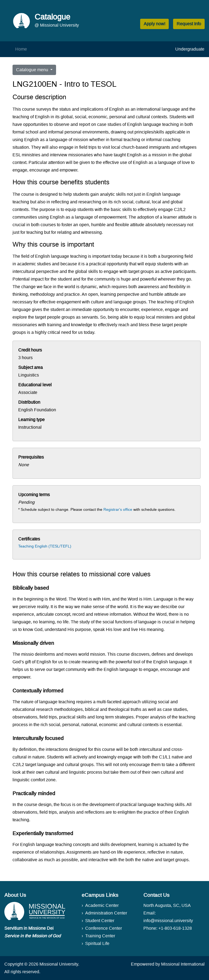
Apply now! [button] (154, 24)
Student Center (100, 921)
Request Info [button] (189, 24)
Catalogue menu (33, 70)
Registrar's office (118, 509)
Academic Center (102, 905)
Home (21, 49)
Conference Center (104, 928)
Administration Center (106, 913)
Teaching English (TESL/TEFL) (45, 546)
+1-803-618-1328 (175, 928)
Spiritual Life (97, 943)
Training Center (100, 936)
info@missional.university (168, 921)
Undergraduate (190, 49)
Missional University (59, 964)
